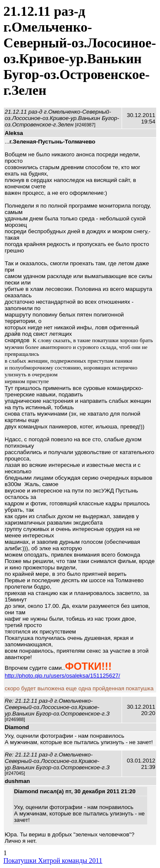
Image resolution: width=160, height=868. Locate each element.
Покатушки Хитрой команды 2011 (53, 861)
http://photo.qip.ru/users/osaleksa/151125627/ (62, 676)
